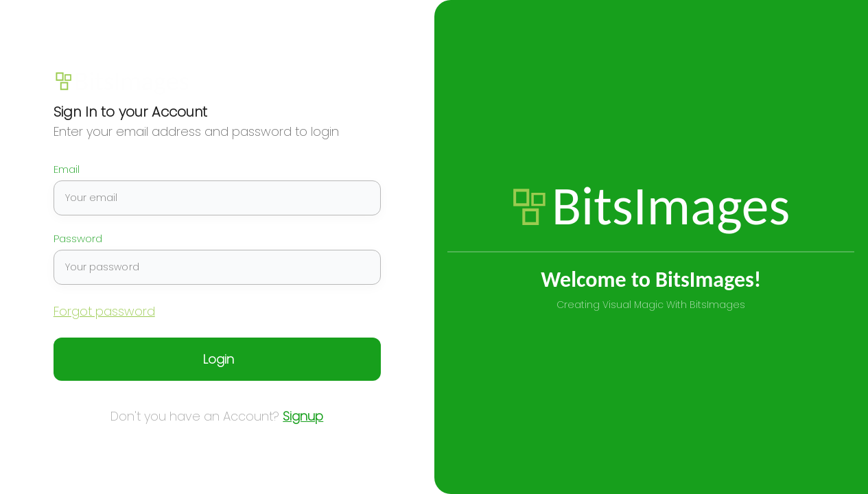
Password (78, 239)
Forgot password (104, 311)
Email (67, 169)
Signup (303, 416)
